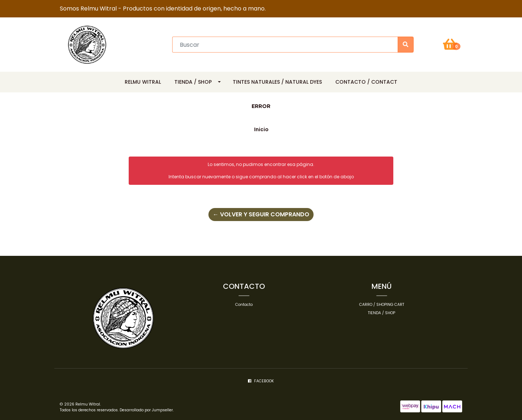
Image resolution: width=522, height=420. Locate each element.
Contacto (244, 305)
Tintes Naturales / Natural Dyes (277, 82)
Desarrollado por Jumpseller (146, 410)
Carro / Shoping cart (382, 305)
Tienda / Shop (193, 82)
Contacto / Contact (366, 82)
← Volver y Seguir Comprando (261, 214)
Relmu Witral (143, 82)
